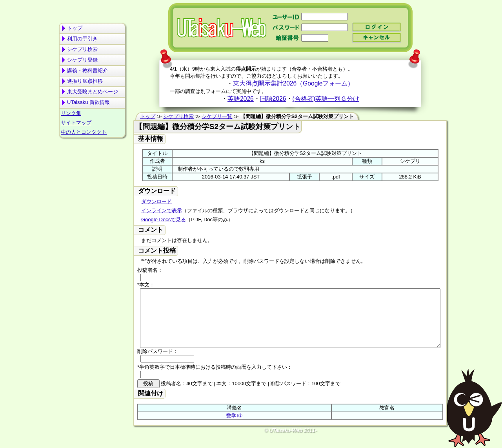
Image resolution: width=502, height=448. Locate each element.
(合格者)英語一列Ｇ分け (326, 99)
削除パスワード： (158, 363)
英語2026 (241, 99)
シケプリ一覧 (217, 116)
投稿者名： (150, 270)
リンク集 (71, 113)
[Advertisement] (92, 171)
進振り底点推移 (85, 81)
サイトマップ (76, 123)
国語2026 (273, 99)
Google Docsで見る (164, 219)
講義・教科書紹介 (87, 70)
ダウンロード (156, 201)
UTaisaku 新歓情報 (88, 102)
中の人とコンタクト (84, 132)
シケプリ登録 (82, 60)
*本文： (146, 285)
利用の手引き (82, 39)
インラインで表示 (162, 210)
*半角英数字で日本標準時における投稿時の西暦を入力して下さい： (215, 379)
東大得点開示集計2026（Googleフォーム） (294, 83)
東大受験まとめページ (93, 92)
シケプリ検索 (82, 49)
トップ (75, 28)
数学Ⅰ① (235, 427)
